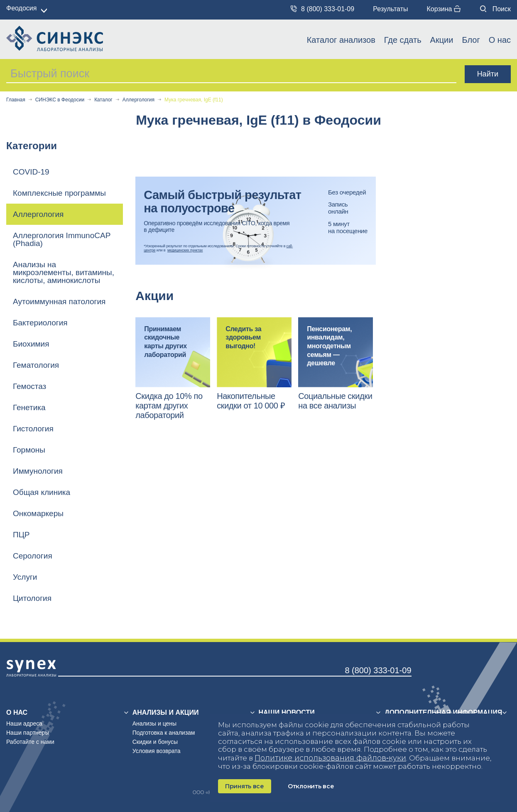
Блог (471, 40)
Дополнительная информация (443, 712)
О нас (500, 40)
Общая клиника (42, 492)
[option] (173, 369)
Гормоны (29, 450)
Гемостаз (29, 386)
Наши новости (287, 712)
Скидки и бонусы (155, 742)
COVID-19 (31, 172)
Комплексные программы (59, 193)
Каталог (103, 100)
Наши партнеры (28, 733)
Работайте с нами (30, 742)
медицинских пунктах (185, 250)
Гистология (33, 429)
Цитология (32, 598)
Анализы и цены (154, 723)
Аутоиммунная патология (59, 301)
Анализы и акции (166, 712)
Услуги (25, 577)
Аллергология (138, 100)
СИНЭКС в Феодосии (60, 100)
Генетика (29, 407)
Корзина (443, 9)
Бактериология (40, 323)
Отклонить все (311, 786)
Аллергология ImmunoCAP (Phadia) (62, 239)
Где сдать (403, 40)
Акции (442, 40)
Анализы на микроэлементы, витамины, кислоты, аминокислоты (64, 272)
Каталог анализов (341, 40)
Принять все (245, 786)
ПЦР (21, 535)
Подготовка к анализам (164, 733)
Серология (33, 556)
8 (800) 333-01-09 (322, 9)
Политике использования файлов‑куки (330, 758)
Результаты (390, 9)
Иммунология (38, 471)
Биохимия (31, 344)
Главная (16, 100)
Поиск (495, 9)
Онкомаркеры (38, 513)
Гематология (36, 365)
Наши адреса (24, 723)
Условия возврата (157, 751)
